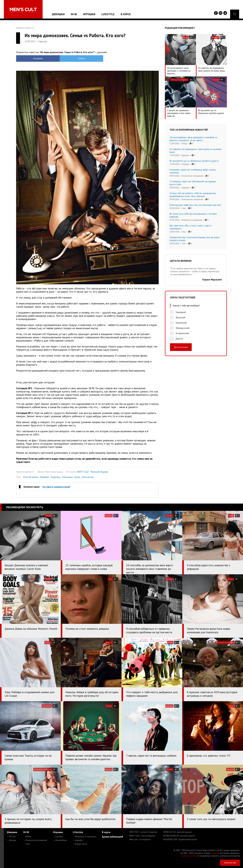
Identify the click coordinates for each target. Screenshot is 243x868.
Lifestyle (108, 14)
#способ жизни (31, 477)
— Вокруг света (80, 844)
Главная (20, 28)
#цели (77, 477)
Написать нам (230, 863)
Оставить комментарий (56, 487)
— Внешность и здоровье (84, 837)
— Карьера (78, 840)
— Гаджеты (58, 837)
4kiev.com (140, 839)
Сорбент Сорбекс (189, 856)
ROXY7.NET (143, 832)
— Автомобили (60, 840)
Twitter (70, 58)
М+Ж (74, 14)
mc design (215, 853)
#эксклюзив (88, 477)
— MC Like (11, 837)
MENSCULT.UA (177, 832)
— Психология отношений (35, 840)
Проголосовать (181, 347)
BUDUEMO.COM (180, 839)
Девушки (58, 14)
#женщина (67, 477)
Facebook (34, 58)
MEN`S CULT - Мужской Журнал (93, 472)
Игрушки (89, 14)
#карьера (56, 477)
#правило (45, 477)
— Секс (27, 844)
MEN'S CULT (142, 836)
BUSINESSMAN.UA (179, 836)
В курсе (126, 14)
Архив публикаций (113, 837)
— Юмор (27, 837)
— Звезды (12, 840)
